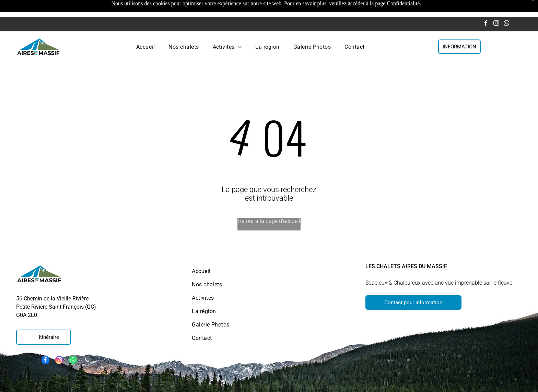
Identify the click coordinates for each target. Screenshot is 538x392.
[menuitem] (145, 30)
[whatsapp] (507, 7)
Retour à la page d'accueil (269, 204)
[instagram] (496, 7)
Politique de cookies (337, 384)
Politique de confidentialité (455, 384)
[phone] (88, 344)
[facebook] (486, 7)
